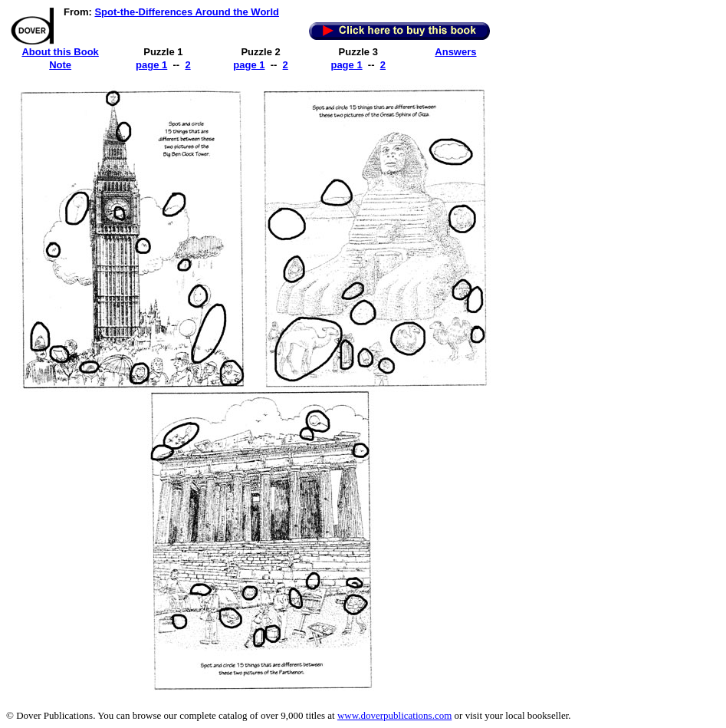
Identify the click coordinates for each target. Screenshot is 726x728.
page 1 (151, 65)
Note (60, 65)
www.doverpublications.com (394, 715)
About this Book (60, 52)
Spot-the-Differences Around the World (187, 12)
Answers (455, 52)
